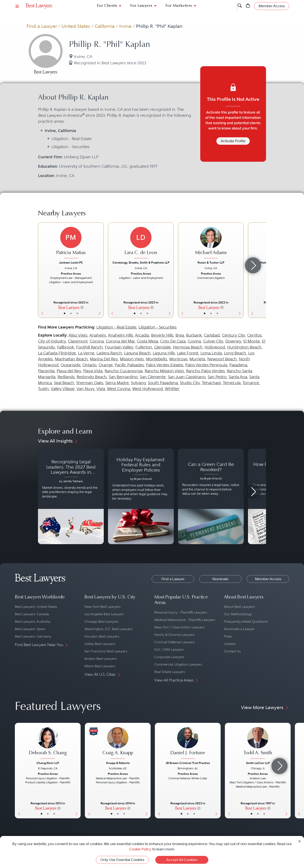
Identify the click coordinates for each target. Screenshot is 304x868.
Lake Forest (188, 353)
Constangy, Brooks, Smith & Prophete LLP (141, 263)
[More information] (82, 307)
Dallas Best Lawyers (100, 644)
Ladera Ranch (109, 353)
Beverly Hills (162, 335)
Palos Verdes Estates (165, 365)
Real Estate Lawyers (170, 672)
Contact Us (232, 651)
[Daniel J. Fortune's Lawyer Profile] (188, 743)
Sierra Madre (117, 383)
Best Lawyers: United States (36, 607)
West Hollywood (148, 389)
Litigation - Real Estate (116, 327)
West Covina (119, 389)
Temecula (232, 383)
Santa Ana (238, 377)
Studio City (190, 383)
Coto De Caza (173, 341)
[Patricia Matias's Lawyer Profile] (71, 243)
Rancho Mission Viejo (164, 371)
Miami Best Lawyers (100, 666)
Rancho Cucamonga (124, 371)
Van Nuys (85, 389)
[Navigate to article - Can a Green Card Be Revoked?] (211, 496)
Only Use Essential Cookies (122, 860)
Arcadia (142, 335)
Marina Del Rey (104, 359)
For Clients (107, 6)
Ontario (90, 365)
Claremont (78, 341)
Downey (233, 341)
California (105, 26)
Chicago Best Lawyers (102, 622)
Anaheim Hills (120, 335)
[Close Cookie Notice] (300, 841)
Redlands (66, 377)
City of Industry (52, 341)
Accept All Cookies (182, 860)
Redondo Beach (92, 377)
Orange (106, 365)
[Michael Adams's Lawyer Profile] (211, 243)
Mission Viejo (132, 359)
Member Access (268, 579)
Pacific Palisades (129, 365)
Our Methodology (238, 614)
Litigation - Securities (158, 327)
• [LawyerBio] (71, 313)
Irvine (125, 26)
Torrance (251, 383)
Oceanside (71, 365)
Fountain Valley (119, 347)
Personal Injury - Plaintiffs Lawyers (181, 612)
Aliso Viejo (78, 335)
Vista (101, 389)
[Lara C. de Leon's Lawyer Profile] (141, 243)
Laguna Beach (137, 353)
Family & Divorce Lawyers (174, 635)
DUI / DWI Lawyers (169, 650)
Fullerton (144, 347)
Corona (97, 341)
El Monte (252, 341)
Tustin (43, 389)
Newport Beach (222, 359)
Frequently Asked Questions (246, 622)
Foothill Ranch (89, 347)
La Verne (86, 353)
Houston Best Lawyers (102, 636)
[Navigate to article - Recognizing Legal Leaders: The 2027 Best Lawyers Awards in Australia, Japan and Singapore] (71, 496)
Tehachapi (211, 383)
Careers (230, 644)
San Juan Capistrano (187, 377)
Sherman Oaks (90, 383)
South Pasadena (163, 383)
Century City (233, 335)
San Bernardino (123, 377)
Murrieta (197, 359)
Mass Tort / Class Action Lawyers (179, 627)
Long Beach (235, 353)
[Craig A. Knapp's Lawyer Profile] (118, 743)
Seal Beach (64, 383)
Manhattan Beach (71, 359)
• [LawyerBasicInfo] (65, 313)
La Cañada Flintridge (57, 353)
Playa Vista (93, 371)
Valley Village (63, 389)
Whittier (172, 389)
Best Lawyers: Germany (33, 636)
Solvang (138, 383)
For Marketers (179, 6)
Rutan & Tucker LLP (211, 263)
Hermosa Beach (188, 347)
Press (228, 636)
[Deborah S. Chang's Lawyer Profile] (48, 743)
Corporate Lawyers (169, 657)
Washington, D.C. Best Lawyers (108, 629)
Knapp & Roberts (118, 763)
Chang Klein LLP (48, 763)
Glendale (163, 347)
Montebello (157, 359)
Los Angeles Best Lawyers (104, 614)
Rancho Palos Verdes (205, 371)
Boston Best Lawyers (101, 659)
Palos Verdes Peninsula (206, 365)
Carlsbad (212, 335)
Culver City (213, 341)
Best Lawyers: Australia (33, 622)
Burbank (194, 335)
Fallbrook (66, 347)
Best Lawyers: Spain (30, 629)
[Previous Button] (41, 270)
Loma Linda (211, 353)
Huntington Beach (244, 347)
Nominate (220, 579)
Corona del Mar (120, 341)
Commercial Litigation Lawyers (178, 664)
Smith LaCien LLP (258, 763)
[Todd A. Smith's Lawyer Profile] (258, 743)
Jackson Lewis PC (71, 263)
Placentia (46, 371)
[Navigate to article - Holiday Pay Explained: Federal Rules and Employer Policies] (141, 496)
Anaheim (98, 335)
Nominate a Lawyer (239, 629)
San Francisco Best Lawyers (106, 651)
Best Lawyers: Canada (32, 614)
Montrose (178, 359)
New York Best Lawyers (102, 607)
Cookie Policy (140, 849)
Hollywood (215, 347)
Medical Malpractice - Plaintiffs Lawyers (185, 620)
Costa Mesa (147, 341)
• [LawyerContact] (77, 313)
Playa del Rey (69, 371)
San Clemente (153, 377)
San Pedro (217, 377)
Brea (180, 335)
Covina (194, 341)
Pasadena (238, 365)
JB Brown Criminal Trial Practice (188, 763)
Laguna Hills (164, 353)
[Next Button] (100, 270)
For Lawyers (141, 6)
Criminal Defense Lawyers (174, 642)
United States (76, 26)
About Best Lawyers (239, 607)
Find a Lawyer (42, 26)
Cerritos (254, 335)
